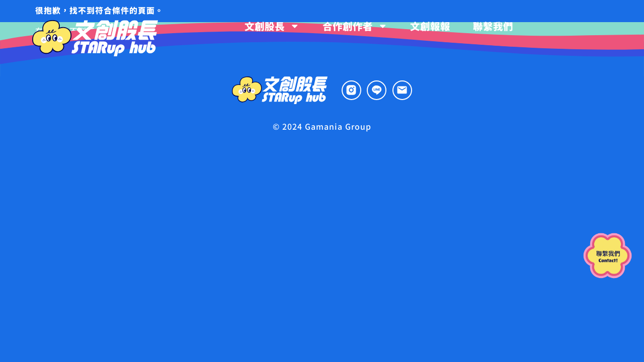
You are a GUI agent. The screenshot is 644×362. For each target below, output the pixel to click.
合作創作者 (355, 26)
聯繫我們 (493, 26)
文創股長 (272, 26)
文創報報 (430, 26)
